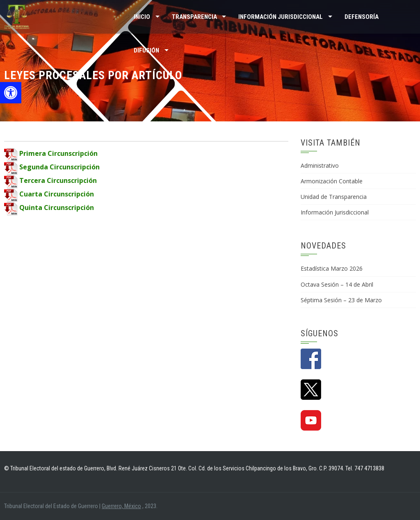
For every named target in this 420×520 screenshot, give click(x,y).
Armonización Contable (332, 181)
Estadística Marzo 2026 (332, 268)
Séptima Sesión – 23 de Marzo (341, 300)
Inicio (142, 17)
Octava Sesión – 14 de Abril (337, 284)
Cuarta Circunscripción (49, 194)
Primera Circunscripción (51, 153)
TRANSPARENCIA (194, 17)
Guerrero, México (121, 506)
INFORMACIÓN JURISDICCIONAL (281, 17)
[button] (11, 93)
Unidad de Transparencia (334, 197)
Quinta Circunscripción (49, 208)
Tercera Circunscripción (50, 180)
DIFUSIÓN (146, 50)
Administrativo (320, 165)
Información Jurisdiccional (335, 212)
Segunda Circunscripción (52, 167)
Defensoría (362, 17)
